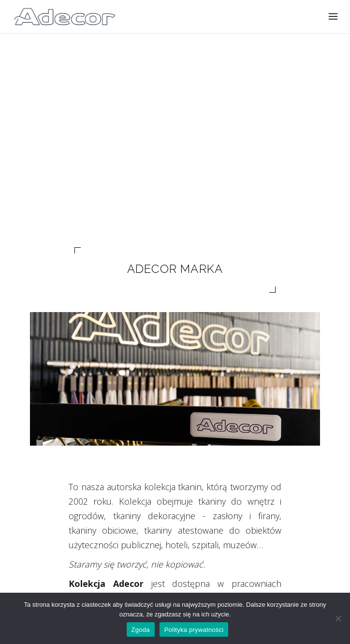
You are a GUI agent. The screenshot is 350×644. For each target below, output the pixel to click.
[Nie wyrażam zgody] (338, 618)
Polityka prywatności (194, 630)
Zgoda (141, 630)
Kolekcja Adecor (106, 584)
